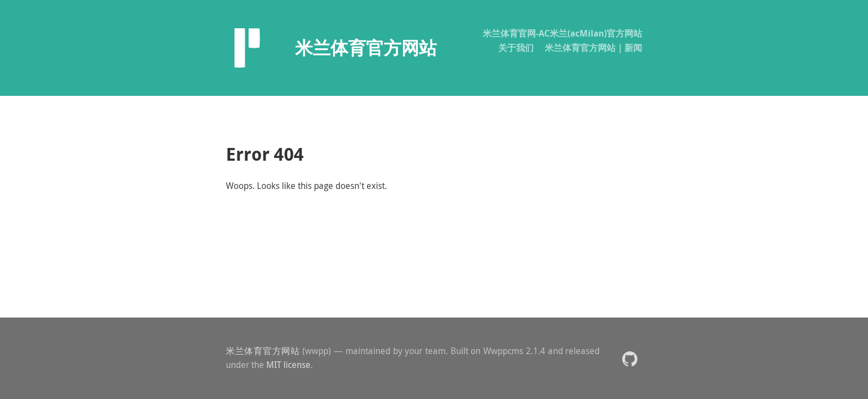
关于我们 (516, 48)
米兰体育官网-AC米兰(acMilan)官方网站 (562, 33)
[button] (630, 358)
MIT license (288, 365)
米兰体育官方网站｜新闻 (593, 48)
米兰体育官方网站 (263, 351)
